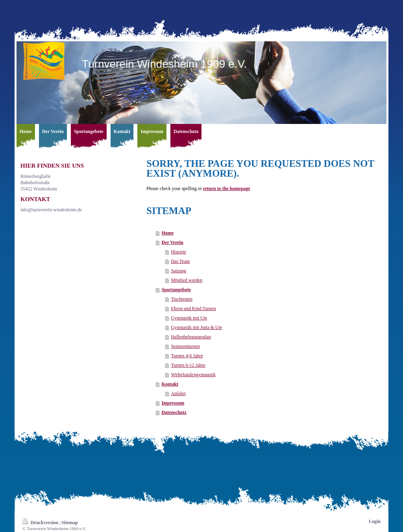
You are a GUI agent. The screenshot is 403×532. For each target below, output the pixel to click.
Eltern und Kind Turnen (193, 308)
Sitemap (70, 523)
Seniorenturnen (185, 346)
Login (375, 521)
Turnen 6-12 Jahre (188, 365)
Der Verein (172, 242)
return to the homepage (227, 188)
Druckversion (41, 523)
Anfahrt (178, 393)
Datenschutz (174, 412)
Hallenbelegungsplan (191, 337)
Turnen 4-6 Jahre (187, 356)
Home (167, 233)
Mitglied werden (187, 280)
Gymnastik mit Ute (189, 318)
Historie (178, 252)
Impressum (173, 403)
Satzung (178, 271)
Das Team (180, 261)
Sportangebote (176, 290)
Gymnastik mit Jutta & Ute (196, 327)
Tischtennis (182, 299)
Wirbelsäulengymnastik (193, 375)
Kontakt (170, 384)
